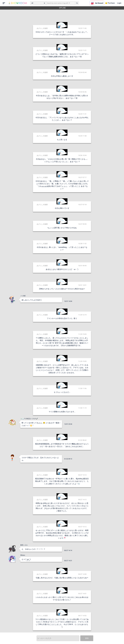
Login (119, 3)
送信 (87, 638)
